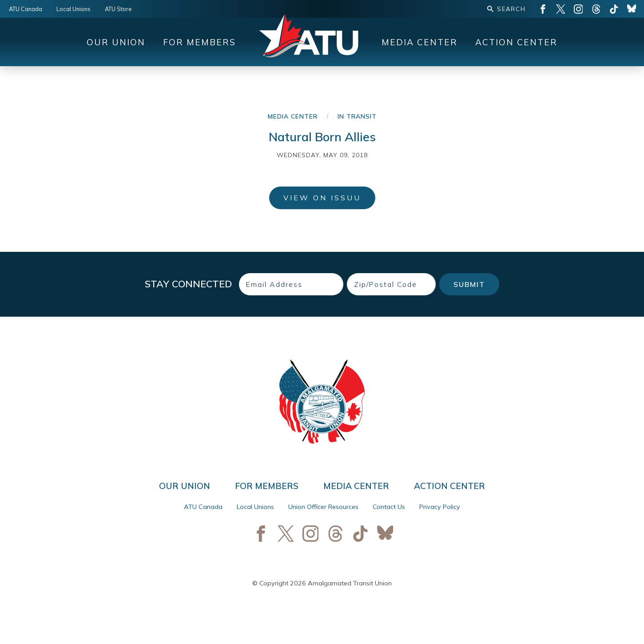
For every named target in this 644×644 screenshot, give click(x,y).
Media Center (419, 42)
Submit (469, 284)
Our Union (116, 42)
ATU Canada (26, 9)
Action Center (516, 42)
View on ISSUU (322, 198)
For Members (199, 42)
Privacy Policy (440, 507)
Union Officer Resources (323, 507)
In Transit (357, 116)
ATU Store (118, 9)
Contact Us (389, 507)
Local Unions (74, 9)
